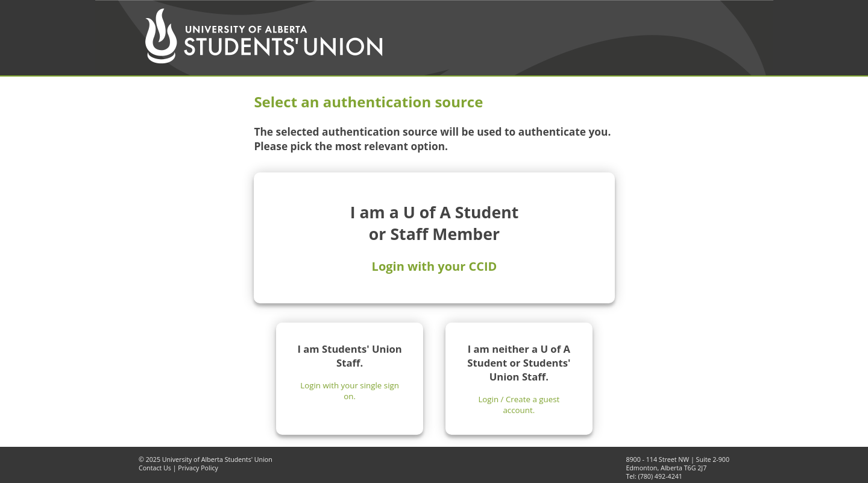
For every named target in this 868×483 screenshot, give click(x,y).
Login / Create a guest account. (519, 405)
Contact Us (155, 468)
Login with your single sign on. (350, 391)
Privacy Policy (198, 468)
